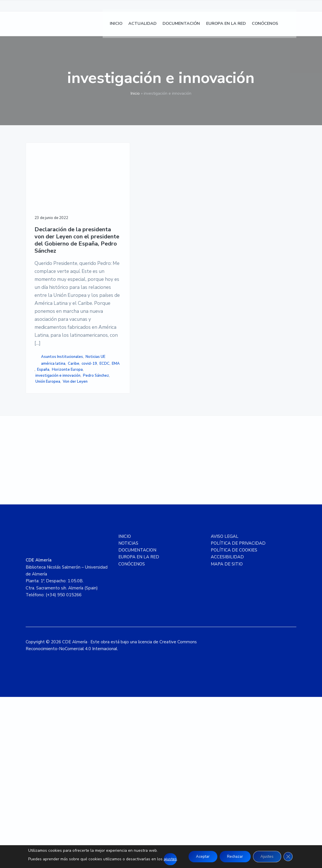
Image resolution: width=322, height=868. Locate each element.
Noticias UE (47, 496)
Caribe (41, 508)
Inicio (135, 93)
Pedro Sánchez (50, 538)
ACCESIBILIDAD (227, 728)
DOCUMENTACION (137, 721)
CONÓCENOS (132, 735)
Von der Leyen (48, 550)
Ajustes (270, 856)
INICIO (125, 707)
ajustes (165, 859)
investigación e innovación (48, 529)
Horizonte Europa (51, 520)
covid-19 (57, 508)
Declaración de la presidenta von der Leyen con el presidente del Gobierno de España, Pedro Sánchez (54, 227)
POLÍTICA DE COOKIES (234, 721)
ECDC (40, 514)
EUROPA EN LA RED (139, 728)
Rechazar (235, 856)
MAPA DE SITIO (227, 735)
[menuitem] (291, 26)
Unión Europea (48, 544)
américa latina (53, 502)
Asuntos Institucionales (48, 487)
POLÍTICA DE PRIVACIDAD (238, 714)
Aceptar (200, 856)
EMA (52, 514)
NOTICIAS (128, 714)
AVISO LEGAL (225, 707)
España (64, 514)
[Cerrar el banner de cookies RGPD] (292, 857)
